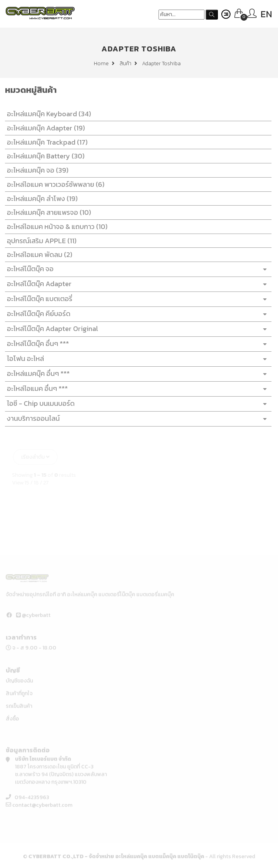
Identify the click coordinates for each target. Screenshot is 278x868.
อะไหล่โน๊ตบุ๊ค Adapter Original (136, 329)
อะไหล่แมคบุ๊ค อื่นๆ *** (136, 374)
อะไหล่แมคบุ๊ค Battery (44, 156)
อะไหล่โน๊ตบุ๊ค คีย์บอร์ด (136, 314)
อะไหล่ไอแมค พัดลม (38, 254)
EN (266, 14)
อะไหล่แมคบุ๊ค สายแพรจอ (47, 212)
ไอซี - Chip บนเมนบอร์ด (136, 404)
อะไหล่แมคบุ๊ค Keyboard (47, 114)
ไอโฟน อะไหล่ (136, 359)
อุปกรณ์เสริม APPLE (40, 241)
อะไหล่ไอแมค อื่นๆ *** (136, 389)
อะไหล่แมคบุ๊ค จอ (36, 170)
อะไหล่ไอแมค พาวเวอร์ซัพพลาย (54, 184)
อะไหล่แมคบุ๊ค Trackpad (45, 142)
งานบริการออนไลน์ (136, 419)
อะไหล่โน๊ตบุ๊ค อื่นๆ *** (136, 344)
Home (104, 63)
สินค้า (128, 63)
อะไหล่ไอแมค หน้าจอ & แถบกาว (55, 226)
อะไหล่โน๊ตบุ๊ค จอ (136, 269)
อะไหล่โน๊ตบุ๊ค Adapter (136, 284)
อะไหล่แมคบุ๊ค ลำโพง (40, 198)
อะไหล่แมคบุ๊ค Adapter (44, 128)
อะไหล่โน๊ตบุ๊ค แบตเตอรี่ (136, 299)
